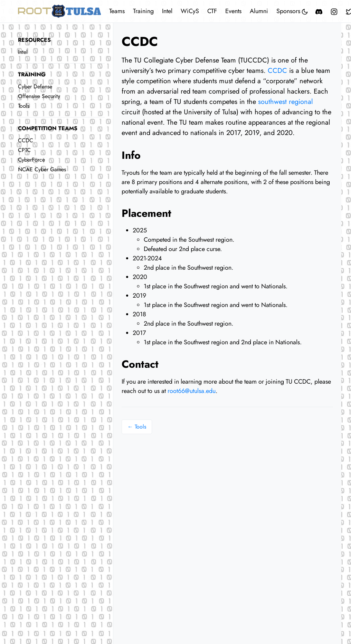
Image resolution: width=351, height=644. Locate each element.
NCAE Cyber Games (42, 169)
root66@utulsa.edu (192, 391)
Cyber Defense (35, 86)
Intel (167, 11)
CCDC (26, 140)
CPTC (24, 150)
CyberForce (31, 160)
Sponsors (288, 11)
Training (143, 11)
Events (233, 11)
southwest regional (286, 102)
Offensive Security (39, 96)
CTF (212, 11)
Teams (117, 11)
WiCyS (190, 11)
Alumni (259, 11)
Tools (24, 106)
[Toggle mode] (305, 11)
